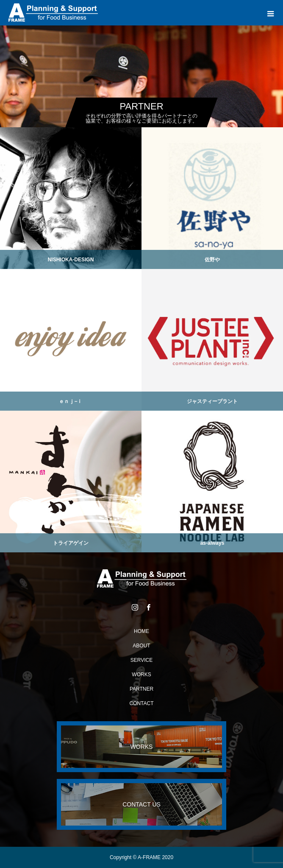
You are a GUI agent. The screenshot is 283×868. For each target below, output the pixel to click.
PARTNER (141, 689)
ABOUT (141, 646)
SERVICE (141, 660)
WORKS (141, 675)
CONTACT (141, 703)
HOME (141, 631)
